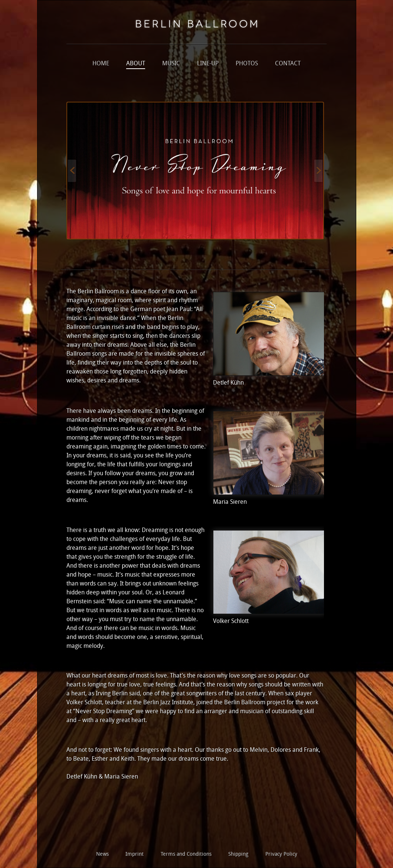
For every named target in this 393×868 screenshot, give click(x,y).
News (102, 854)
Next (318, 171)
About (136, 64)
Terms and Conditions (186, 854)
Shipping (238, 854)
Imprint (135, 854)
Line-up (208, 64)
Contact (288, 64)
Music (171, 64)
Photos (247, 64)
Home (101, 64)
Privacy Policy (281, 854)
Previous (72, 171)
